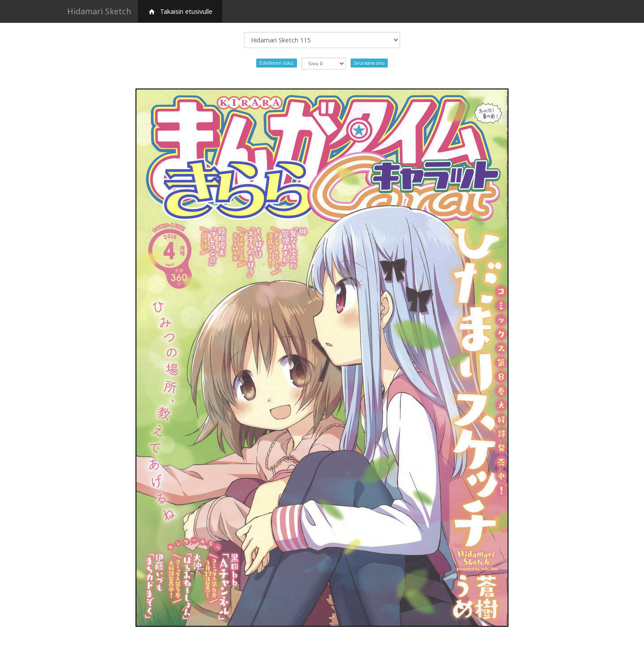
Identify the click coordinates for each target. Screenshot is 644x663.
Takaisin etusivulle (180, 11)
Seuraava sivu (369, 63)
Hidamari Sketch (99, 11)
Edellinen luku (276, 63)
